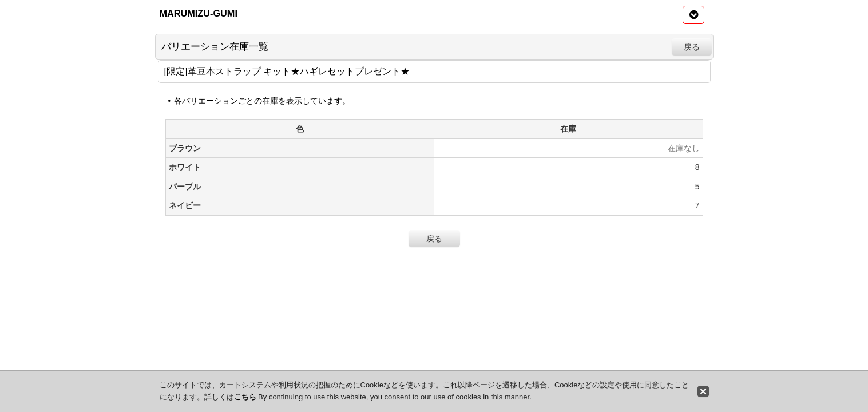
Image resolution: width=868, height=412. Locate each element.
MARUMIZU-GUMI (199, 13)
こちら (245, 397)
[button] (693, 15)
